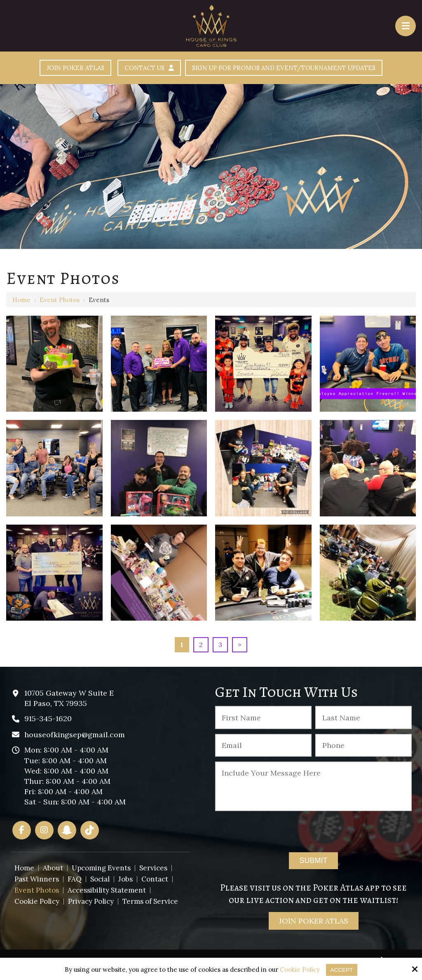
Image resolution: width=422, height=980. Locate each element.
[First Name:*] (263, 719)
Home (21, 301)
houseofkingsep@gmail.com (75, 736)
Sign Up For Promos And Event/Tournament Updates (295, 69)
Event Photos (60, 301)
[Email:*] (263, 747)
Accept (342, 969)
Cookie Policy (299, 970)
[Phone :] (363, 747)
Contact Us (136, 69)
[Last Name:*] (363, 719)
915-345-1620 (48, 720)
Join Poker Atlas (51, 69)
